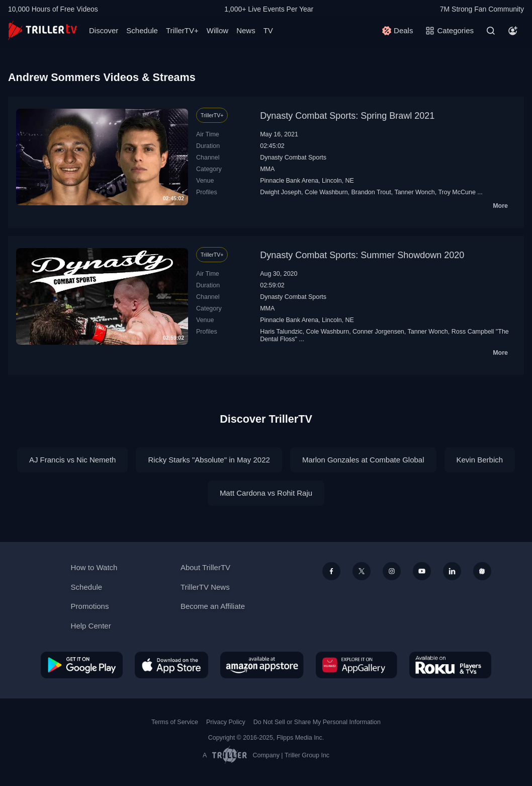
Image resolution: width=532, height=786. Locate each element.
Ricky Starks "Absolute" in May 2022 (209, 460)
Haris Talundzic (281, 332)
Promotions (90, 606)
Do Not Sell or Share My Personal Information (317, 722)
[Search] (491, 31)
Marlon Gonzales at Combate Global (363, 460)
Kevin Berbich (480, 460)
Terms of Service (175, 722)
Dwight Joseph (281, 192)
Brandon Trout (371, 192)
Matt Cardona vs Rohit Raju (266, 493)
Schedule (142, 30)
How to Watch (94, 567)
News (246, 30)
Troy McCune (457, 192)
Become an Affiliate (213, 606)
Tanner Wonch (414, 192)
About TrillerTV (205, 567)
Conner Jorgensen (378, 332)
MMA (267, 169)
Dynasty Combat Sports (293, 158)
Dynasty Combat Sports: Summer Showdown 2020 (362, 255)
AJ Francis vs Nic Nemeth (73, 460)
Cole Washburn (326, 192)
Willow (217, 30)
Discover (104, 30)
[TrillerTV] (42, 30)
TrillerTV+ (182, 30)
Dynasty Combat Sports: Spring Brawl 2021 (347, 116)
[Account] (513, 31)
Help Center (91, 626)
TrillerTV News (205, 587)
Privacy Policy (226, 722)
